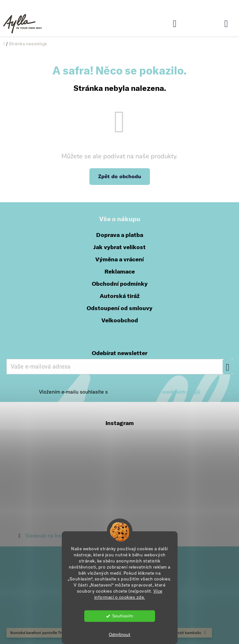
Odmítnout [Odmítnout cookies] (119, 635)
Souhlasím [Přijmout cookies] (123, 616)
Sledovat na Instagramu (53, 535)
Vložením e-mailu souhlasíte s (120, 392)
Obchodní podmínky (120, 284)
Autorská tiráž (120, 296)
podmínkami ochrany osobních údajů (155, 392)
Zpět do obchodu (120, 177)
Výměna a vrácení (119, 259)
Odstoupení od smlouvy (119, 308)
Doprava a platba (120, 235)
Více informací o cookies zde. (128, 594)
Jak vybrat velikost (119, 247)
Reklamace (120, 271)
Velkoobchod (120, 320)
